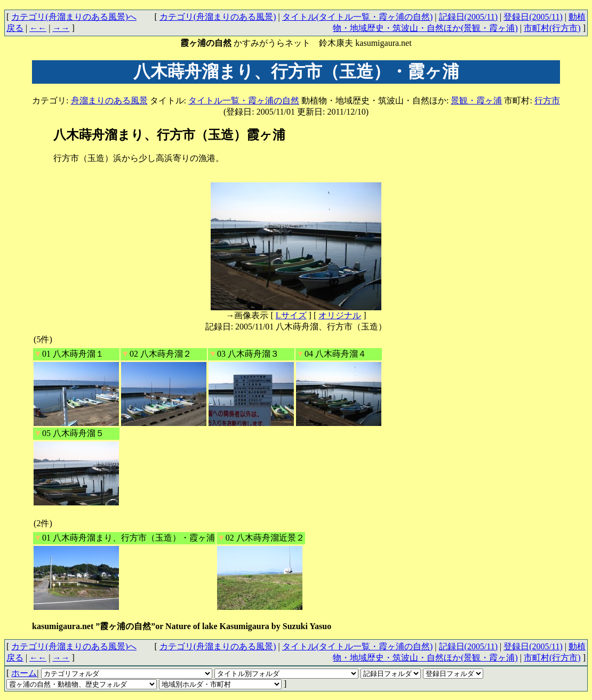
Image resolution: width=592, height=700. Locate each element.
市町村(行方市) (552, 28)
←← (38, 28)
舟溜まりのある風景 (109, 100)
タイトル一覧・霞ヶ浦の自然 (244, 100)
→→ (61, 28)
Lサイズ (291, 315)
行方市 (547, 100)
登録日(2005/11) (533, 17)
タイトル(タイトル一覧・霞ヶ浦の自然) (358, 17)
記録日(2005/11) (469, 17)
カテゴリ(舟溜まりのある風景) (218, 17)
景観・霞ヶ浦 (476, 100)
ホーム (24, 673)
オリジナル (340, 315)
